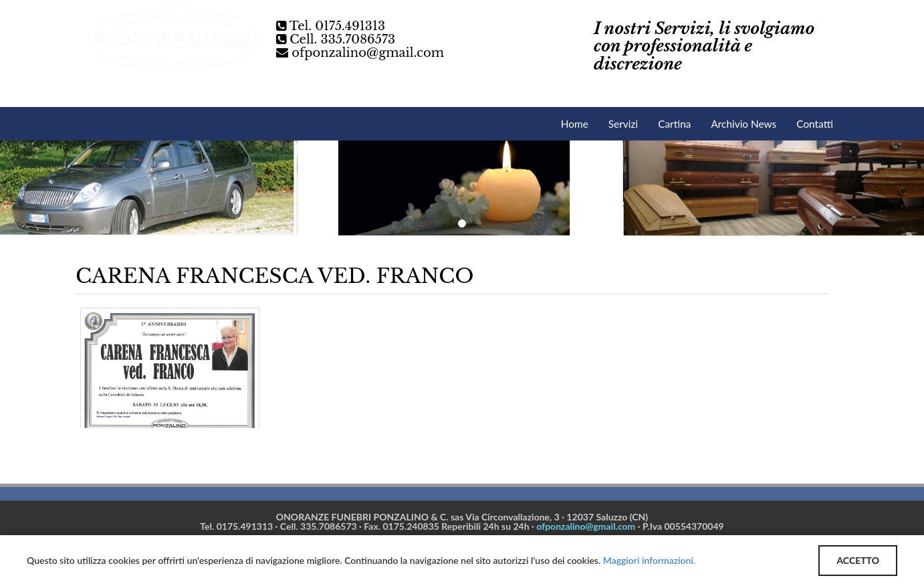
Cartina (674, 124)
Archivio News (743, 124)
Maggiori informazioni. (649, 560)
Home (575, 124)
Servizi (623, 124)
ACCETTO (858, 560)
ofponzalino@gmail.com (368, 53)
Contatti (815, 124)
